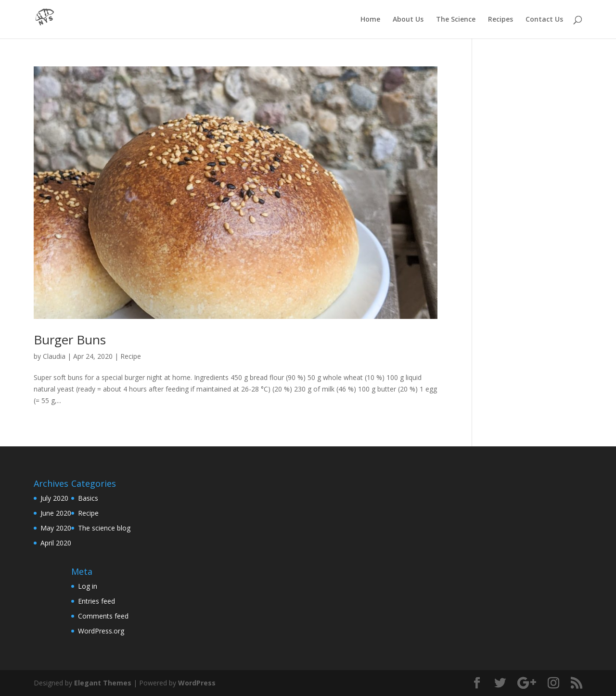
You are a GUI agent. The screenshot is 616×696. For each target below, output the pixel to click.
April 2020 (56, 543)
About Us (408, 20)
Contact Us (544, 20)
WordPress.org (101, 631)
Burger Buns (70, 340)
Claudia (54, 356)
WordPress (197, 683)
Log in (88, 586)
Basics (88, 498)
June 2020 (56, 513)
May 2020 (56, 528)
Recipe (131, 356)
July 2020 (54, 498)
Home (370, 20)
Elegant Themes (103, 683)
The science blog (104, 528)
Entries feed (96, 601)
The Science (456, 20)
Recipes (500, 20)
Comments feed (103, 616)
